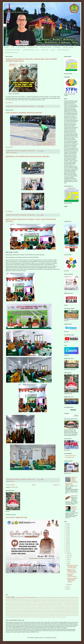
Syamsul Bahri (75, 607)
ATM (35, 599)
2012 (67, 528)
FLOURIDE (26, 602)
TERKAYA (8, 609)
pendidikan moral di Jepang (48, 614)
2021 (67, 546)
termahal (13, 617)
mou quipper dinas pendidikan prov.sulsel (51, 613)
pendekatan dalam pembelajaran (37, 614)
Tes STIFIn (68, 597)
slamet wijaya (40, 616)
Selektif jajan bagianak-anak (62, 607)
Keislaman (75, 602)
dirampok (74, 610)
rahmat (76, 614)
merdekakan (41, 613)
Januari (68, 554)
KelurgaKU (14, 603)
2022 (67, 548)
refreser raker (8, 616)
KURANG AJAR (62, 602)
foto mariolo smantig (13, 153)
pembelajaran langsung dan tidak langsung (18, 614)
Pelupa (59, 606)
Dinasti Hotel (16, 602)
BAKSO (10, 600)
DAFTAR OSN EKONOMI (73, 600)
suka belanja (67, 616)
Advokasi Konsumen (51, 599)
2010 (67, 524)
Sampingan (55, 597)
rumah (12, 616)
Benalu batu (51, 600)
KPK (54, 602)
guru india (33, 611)
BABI (7, 600)
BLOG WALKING (30, 600)
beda (21, 610)
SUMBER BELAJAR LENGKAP (13, 50)
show (28, 616)
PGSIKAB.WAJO (22, 606)
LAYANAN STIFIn (21, 47)
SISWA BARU (20, 607)
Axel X (76, 599)
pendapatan (29, 614)
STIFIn (13, 47)
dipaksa (70, 610)
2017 (67, 538)
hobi (47, 611)
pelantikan (72, 613)
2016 (67, 536)
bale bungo (12, 610)
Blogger (55, 638)
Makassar (38, 597)
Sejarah (60, 597)
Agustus (69, 584)
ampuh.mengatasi (68, 609)
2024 (67, 552)
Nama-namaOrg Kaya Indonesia (19, 604)
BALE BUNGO (74, 496)
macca (15, 613)
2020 (67, 544)
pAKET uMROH (66, 613)
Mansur (51, 603)
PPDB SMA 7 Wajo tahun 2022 (32, 606)
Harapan (46, 602)
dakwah (48, 610)
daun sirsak (60, 610)
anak (72, 597)
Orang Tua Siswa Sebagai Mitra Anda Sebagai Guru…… (55, 604)
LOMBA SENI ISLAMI (31, 603)
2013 (67, 530)
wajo (19, 599)
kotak (12, 613)
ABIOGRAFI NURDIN (68, 47)
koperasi (16, 599)
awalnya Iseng (75, 609)
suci (63, 616)
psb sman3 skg (71, 614)
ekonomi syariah (12, 611)
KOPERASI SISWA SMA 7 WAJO (31, 50)
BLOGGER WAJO (38, 600)
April (68, 560)
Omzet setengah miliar (40, 604)
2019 (67, 542)
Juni (68, 562)
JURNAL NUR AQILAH (63, 50)
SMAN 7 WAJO (53, 607)
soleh (50, 616)
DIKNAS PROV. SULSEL (71, 456)
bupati (32, 610)
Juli (68, 564)
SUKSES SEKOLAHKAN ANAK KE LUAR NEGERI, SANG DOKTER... (72, 580)
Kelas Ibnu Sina (8, 603)
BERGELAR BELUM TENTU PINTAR (19, 600)
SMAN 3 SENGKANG (45, 607)
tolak (29, 617)
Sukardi (70, 607)
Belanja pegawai (45, 600)
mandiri (19, 613)
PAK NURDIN (44, 597)
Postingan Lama (56, 485)
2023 (67, 550)
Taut (64, 597)
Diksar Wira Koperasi (9, 602)
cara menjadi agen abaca (38, 610)
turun (34, 617)
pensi (55, 614)
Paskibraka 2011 (54, 606)
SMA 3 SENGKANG (27, 607)
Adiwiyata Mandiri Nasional (41, 599)
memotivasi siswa (34, 613)
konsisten (8, 613)
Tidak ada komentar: (31, 106)
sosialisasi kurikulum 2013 (56, 616)
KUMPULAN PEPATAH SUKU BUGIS (74, 508)
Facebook (53, 50)
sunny (71, 616)
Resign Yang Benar (9, 607)
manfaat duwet (28, 613)
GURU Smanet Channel (45, 47)
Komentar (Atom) (14, 487)
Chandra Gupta (65, 600)
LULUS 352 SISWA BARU (41, 603)
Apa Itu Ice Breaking (59, 599)
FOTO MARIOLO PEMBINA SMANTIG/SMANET (24, 113)
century (44, 610)
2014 (67, 532)
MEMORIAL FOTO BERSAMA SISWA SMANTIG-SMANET (28, 156)
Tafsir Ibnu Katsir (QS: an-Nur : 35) (16, 609)
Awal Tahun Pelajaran (70, 599)
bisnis (7, 599)
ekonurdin (17, 611)
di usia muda (66, 610)
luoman (44, 638)
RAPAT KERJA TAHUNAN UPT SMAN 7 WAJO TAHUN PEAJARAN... (72, 567)
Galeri (16, 597)
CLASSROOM (57, 47)
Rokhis (15, 607)
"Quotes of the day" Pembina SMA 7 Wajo (16, 517)
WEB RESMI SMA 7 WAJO (11, 52)
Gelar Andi (42, 602)
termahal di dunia (19, 617)
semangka (25, 616)
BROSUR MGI (45, 50)
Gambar (8, 597)
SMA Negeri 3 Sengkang (36, 607)
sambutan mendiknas (18, 616)
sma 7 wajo (46, 616)
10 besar (31, 599)
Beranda (7, 47)
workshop (21, 597)
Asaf (64, 599)
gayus (29, 611)
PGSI (17, 606)
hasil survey (43, 611)
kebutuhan (60, 611)
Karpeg (67, 602)
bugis (28, 610)
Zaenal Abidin (57, 609)
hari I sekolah (38, 611)
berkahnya (25, 610)
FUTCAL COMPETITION (34, 602)
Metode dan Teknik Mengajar (58, 603)
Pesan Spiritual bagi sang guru (72, 606)
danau (56, 610)
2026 (67, 589)
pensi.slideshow (60, 614)
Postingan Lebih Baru (10, 485)
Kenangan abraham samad (22, 603)
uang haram (38, 617)
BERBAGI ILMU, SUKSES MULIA (31, 6)
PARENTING (68, 604)
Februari (69, 556)
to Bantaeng (25, 617)
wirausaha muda (62, 617)
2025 (67, 587)
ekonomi (11, 599)
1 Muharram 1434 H (25, 599)
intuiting (56, 611)
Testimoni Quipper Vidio (37, 609)
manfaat (23, 613)
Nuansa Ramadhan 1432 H (30, 604)
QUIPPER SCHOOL (33, 47)
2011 (67, 526)
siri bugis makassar (34, 616)
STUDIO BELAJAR (69, 457)
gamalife (25, 611)
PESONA (13, 606)
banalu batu (17, 610)
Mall (47, 603)
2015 (67, 534)
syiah (74, 616)
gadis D (21, 611)
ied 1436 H (51, 611)
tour (31, 617)
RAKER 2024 (12, 481)
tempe (9, 617)
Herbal (50, 602)
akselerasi (63, 609)
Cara (60, 600)
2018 (67, 540)
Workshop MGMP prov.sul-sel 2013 (48, 609)
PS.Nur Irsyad (41, 606)
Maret (68, 558)
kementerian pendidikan (67, 611)
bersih (76, 597)
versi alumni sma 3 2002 (54, 617)
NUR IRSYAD (75, 603)
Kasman (71, 602)
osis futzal (60, 613)
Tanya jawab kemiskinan (28, 609)
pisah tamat (65, 614)
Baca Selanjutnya (9, 103)
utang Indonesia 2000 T (45, 617)
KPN (57, 602)
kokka (77, 611)
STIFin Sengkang (28, 597)
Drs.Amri (22, 602)
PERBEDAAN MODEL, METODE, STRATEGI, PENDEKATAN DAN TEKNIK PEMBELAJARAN (72, 481)
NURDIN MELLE (9, 604)
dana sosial (52, 610)
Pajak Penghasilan (47, 606)
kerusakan (73, 611)
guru (34, 597)
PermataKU (64, 606)
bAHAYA (7, 610)
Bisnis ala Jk (56, 600)
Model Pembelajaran (68, 603)
